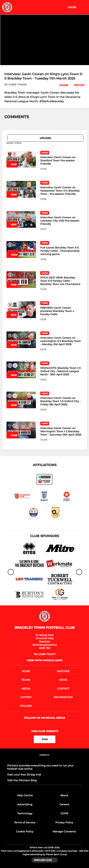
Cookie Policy (25, 831)
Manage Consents (64, 831)
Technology (25, 813)
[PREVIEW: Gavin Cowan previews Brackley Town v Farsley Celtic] (21, 310)
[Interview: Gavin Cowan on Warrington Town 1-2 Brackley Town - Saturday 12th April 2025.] (21, 430)
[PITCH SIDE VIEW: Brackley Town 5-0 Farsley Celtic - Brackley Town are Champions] (21, 280)
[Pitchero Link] (45, 760)
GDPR (64, 813)
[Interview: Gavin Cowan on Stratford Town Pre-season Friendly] (21, 159)
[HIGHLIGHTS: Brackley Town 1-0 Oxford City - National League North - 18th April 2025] (21, 370)
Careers (64, 804)
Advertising (25, 804)
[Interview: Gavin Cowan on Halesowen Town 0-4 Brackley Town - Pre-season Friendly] (21, 189)
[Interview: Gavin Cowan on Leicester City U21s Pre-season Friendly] (21, 219)
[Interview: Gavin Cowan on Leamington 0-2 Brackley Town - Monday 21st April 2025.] (21, 340)
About (64, 795)
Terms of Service (25, 822)
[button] (62, 85)
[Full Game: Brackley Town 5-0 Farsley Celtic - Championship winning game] (21, 249)
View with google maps (44, 660)
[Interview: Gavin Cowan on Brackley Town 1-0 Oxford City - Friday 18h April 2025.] (21, 400)
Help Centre (25, 795)
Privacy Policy (64, 822)
